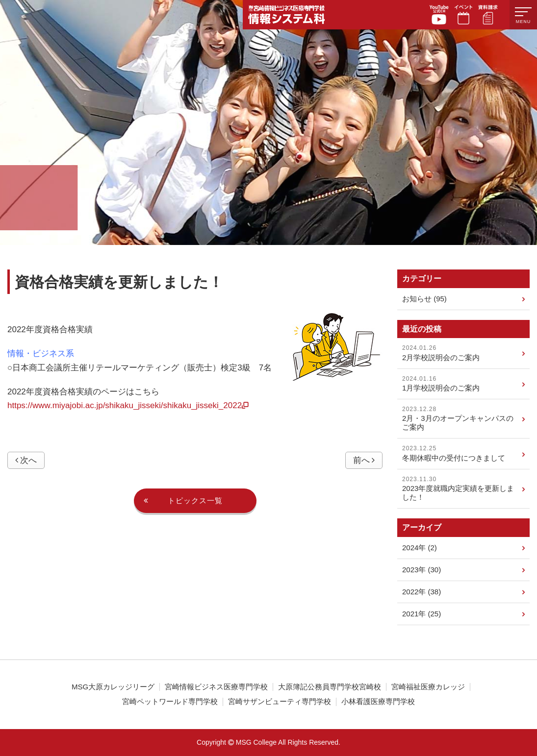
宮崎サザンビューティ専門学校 (280, 702)
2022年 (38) (463, 592)
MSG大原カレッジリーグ (113, 687)
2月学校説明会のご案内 (463, 353)
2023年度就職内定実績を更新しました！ (463, 488)
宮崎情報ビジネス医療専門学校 (216, 687)
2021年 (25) (463, 614)
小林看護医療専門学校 (378, 702)
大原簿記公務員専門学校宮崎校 (330, 687)
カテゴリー (422, 279)
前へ (364, 460)
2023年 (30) (463, 570)
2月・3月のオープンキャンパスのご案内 (463, 418)
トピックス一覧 (183, 501)
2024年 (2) (463, 548)
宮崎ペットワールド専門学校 (170, 702)
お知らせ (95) (463, 299)
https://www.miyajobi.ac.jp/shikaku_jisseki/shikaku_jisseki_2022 (128, 405)
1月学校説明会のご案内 (463, 384)
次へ (26, 460)
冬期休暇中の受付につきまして (463, 453)
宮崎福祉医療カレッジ (428, 687)
